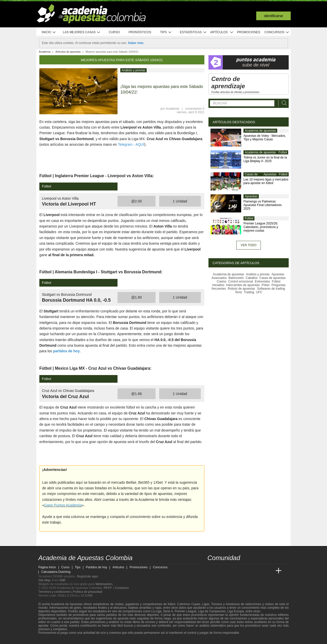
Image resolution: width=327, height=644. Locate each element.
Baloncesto (236, 278)
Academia (172, 109)
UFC (259, 292)
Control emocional (241, 281)
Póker (266, 285)
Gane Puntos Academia (63, 505)
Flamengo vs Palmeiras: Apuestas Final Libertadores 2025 (262, 205)
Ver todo (249, 245)
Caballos (252, 278)
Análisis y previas (133, 70)
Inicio (49, 32)
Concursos (277, 32)
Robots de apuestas (242, 289)
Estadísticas (193, 32)
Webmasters (104, 584)
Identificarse (273, 16)
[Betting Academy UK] (269, 571)
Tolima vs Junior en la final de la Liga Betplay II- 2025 (265, 159)
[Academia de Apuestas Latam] (260, 571)
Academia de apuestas (260, 131)
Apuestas (270, 174)
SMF (62, 580)
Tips (166, 32)
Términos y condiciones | (56, 592)
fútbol (171, 604)
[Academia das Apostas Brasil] (231, 571)
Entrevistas (262, 281)
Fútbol (283, 152)
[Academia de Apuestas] (250, 571)
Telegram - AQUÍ (131, 144)
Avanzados (219, 278)
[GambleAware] (50, 640)
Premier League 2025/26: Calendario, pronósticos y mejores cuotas (261, 227)
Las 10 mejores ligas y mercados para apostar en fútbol (266, 181)
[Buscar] (283, 103)
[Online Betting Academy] (240, 571)
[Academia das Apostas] (221, 571)
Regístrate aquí (87, 577)
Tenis (238, 292)
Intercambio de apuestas (243, 285)
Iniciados (218, 285)
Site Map (44, 580)
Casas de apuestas (251, 176)
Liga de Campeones (212, 611)
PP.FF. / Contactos (116, 588)
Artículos (222, 32)
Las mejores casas (82, 32)
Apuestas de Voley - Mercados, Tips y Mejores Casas (265, 138)
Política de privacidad (88, 592)
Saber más (136, 43)
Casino (222, 281)
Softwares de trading (271, 289)
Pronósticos (140, 32)
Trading (249, 292)
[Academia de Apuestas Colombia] (212, 571)
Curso (114, 32)
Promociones (249, 32)
